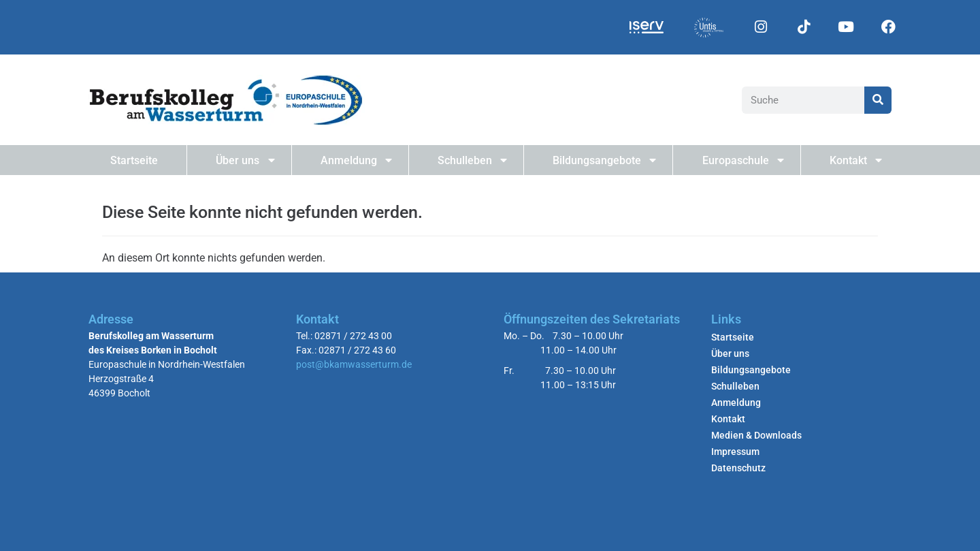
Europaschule (743, 160)
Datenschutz (738, 468)
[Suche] (878, 100)
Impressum (735, 452)
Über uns (245, 160)
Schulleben (472, 160)
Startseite (134, 160)
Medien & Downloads (756, 435)
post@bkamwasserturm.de (354, 364)
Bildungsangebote (604, 160)
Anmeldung (356, 160)
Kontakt (856, 160)
